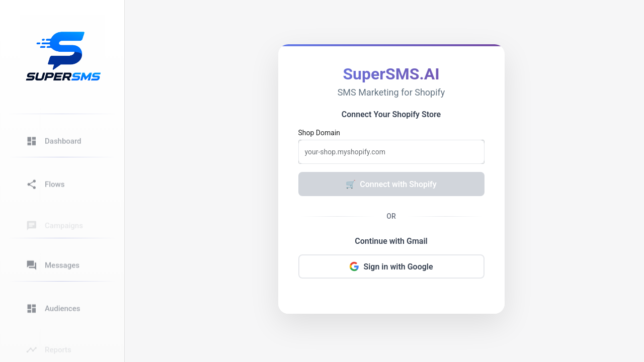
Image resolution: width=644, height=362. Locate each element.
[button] (61, 135)
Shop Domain (319, 133)
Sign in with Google (391, 266)
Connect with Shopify (391, 184)
